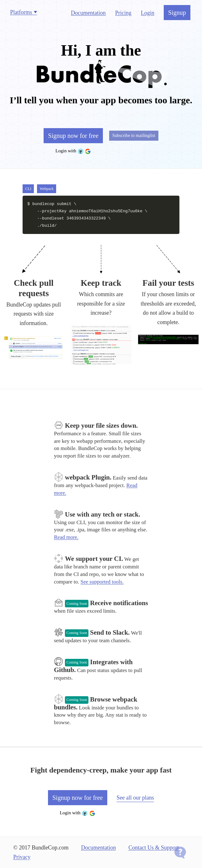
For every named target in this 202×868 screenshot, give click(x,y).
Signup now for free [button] (73, 138)
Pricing (123, 13)
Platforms (21, 12)
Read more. (66, 537)
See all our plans (135, 798)
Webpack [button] (47, 189)
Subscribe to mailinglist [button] (134, 135)
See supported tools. (102, 582)
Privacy (22, 857)
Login (148, 13)
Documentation (88, 13)
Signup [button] (177, 13)
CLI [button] (28, 189)
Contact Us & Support (154, 848)
